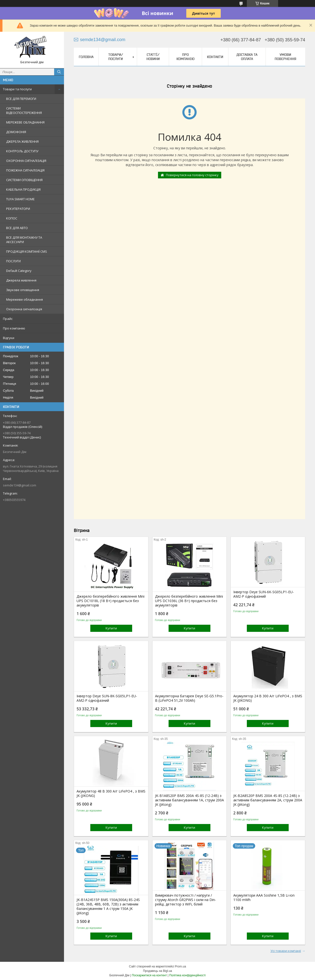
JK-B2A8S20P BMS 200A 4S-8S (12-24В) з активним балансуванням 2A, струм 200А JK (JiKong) (268, 800)
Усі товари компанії (286, 951)
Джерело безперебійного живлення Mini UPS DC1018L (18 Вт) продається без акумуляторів (110, 601)
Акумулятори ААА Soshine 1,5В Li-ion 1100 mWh (264, 898)
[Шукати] (59, 72)
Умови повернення (285, 57)
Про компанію (14, 328)
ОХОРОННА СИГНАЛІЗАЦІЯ (26, 161)
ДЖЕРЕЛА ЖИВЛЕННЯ (22, 141)
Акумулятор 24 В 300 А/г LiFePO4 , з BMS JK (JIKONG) (268, 698)
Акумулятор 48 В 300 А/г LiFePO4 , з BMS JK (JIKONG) (111, 793)
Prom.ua (181, 966)
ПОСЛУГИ (13, 261)
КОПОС (12, 218)
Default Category (19, 271)
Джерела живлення (21, 280)
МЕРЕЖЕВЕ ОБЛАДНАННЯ (25, 122)
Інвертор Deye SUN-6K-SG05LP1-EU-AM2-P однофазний (264, 594)
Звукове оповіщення (23, 290)
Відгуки (9, 338)
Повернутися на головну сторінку (192, 175)
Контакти (215, 57)
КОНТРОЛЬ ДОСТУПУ (22, 151)
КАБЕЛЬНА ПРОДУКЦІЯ (23, 189)
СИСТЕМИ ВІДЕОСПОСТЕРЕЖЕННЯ (24, 110)
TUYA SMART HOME (20, 199)
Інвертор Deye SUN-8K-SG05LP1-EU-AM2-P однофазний (107, 698)
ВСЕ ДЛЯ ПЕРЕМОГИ (21, 99)
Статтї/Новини (153, 57)
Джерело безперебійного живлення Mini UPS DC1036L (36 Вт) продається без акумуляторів (189, 601)
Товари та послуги (17, 89)
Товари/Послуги (116, 57)
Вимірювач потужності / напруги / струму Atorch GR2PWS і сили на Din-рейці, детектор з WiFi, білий (186, 900)
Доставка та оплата (247, 57)
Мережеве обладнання (24, 299)
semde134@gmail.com (20, 485)
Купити (111, 628)
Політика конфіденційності (188, 975)
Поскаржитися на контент (149, 975)
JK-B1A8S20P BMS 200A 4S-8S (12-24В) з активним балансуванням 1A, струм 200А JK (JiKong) (189, 800)
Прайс (8, 319)
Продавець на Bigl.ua (157, 971)
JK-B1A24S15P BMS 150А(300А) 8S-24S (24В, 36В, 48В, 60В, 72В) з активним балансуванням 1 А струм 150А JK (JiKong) (108, 906)
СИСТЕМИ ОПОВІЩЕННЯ (24, 180)
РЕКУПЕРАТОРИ (18, 209)
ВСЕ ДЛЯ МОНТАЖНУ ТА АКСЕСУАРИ (24, 240)
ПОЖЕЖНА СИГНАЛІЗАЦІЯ (25, 170)
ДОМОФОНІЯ (16, 132)
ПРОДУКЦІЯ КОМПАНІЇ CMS (27, 251)
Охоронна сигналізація (24, 309)
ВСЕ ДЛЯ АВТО (17, 228)
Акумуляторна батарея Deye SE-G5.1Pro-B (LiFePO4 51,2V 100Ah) (189, 698)
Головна (86, 57)
